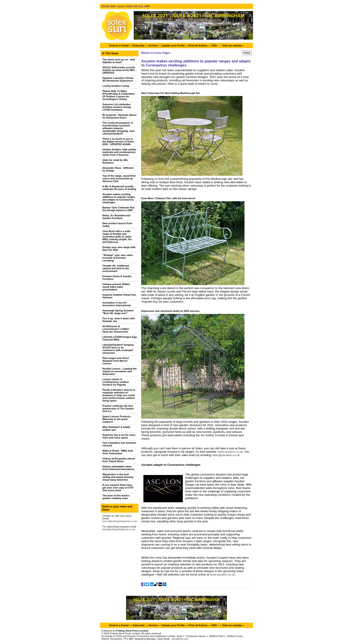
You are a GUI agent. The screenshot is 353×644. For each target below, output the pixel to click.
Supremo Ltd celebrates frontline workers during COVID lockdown (117, 107)
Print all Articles (198, 46)
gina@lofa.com (180, 639)
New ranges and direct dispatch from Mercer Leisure (116, 361)
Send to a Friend (119, 46)
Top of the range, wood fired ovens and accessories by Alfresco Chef (119, 178)
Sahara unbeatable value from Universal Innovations (118, 468)
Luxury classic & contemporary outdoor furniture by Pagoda (116, 382)
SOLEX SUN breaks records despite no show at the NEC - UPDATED (120, 70)
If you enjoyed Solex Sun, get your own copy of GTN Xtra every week (118, 488)
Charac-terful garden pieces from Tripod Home (119, 460)
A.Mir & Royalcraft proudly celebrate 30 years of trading (119, 188)
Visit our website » (233, 46)
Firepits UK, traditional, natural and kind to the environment (116, 268)
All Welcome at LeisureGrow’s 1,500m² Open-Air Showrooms (116, 329)
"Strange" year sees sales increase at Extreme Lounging (118, 258)
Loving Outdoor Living (116, 86)
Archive (153, 46)
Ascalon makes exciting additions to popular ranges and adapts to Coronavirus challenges (119, 198)
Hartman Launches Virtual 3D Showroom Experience (118, 79)
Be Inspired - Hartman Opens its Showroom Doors (120, 116)
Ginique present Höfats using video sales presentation (116, 287)
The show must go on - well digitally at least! (119, 61)
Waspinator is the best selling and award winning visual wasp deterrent (118, 477)
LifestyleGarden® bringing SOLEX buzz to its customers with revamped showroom (118, 349)
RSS (214, 46)
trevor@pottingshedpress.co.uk (120, 521)
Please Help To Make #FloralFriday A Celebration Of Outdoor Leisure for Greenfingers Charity (119, 95)
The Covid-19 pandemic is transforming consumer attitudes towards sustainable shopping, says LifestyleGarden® (119, 128)
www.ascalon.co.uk (230, 452)
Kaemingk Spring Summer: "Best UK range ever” (118, 312)
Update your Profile (173, 46)
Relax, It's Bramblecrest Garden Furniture (116, 217)
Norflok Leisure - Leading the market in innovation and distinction (120, 371)
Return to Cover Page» (156, 53)
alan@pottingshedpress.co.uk (119, 529)
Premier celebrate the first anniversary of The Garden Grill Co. (118, 409)
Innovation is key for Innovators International (117, 304)
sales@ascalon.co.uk (226, 455)
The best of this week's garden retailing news (116, 497)
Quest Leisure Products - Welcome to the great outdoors (117, 419)
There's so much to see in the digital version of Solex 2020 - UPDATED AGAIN (118, 142)
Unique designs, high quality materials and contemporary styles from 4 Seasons (119, 152)
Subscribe (139, 46)
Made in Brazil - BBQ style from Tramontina (118, 452)
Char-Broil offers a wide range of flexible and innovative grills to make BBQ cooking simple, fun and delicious (117, 237)
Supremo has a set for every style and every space (119, 436)
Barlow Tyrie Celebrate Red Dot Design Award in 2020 (118, 209)
